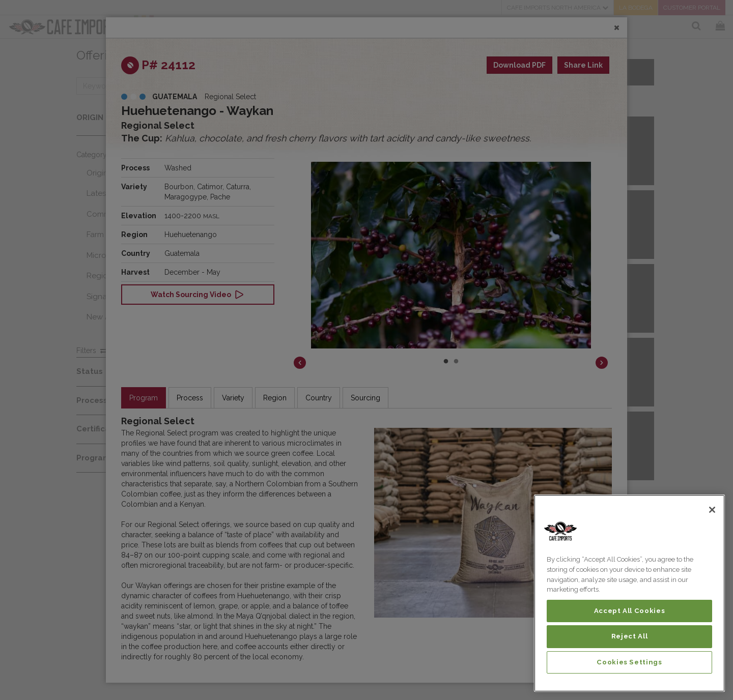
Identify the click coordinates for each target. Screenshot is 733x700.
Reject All (630, 636)
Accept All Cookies (630, 611)
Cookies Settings (629, 662)
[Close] (712, 510)
